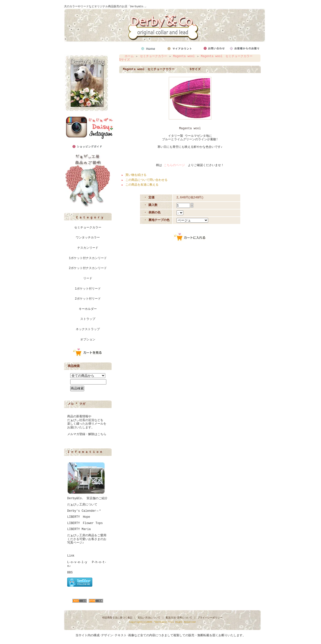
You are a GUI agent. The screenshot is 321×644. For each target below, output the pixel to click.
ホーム (129, 56)
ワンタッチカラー (88, 238)
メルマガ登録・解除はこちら (87, 434)
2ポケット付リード (88, 299)
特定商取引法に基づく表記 (117, 618)
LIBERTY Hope (79, 517)
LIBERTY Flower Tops (85, 523)
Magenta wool (184, 56)
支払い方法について (149, 618)
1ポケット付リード (88, 289)
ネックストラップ (88, 329)
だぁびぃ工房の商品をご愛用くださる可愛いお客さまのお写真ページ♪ (87, 539)
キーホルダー (88, 309)
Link (71, 556)
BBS (70, 573)
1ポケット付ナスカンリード (88, 258)
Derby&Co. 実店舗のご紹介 (87, 498)
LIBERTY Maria (79, 529)
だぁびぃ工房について (82, 505)
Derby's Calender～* (84, 511)
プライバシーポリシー (210, 618)
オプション (88, 340)
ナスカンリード (88, 248)
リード (88, 279)
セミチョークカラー (88, 228)
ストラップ (88, 319)
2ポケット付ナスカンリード (88, 268)
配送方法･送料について (179, 618)
